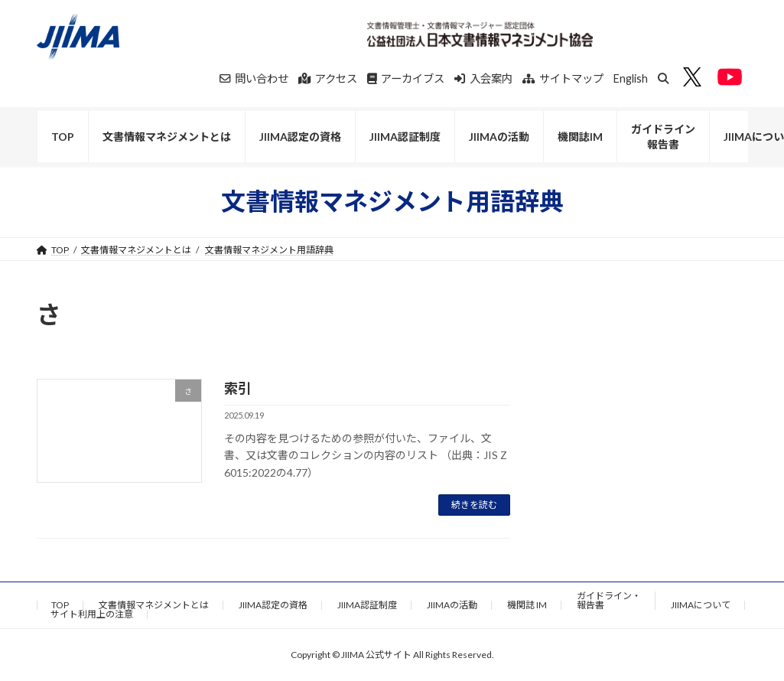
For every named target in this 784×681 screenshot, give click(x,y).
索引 (238, 388)
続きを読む (474, 505)
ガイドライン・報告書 (609, 600)
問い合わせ (254, 78)
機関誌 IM (527, 605)
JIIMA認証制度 (367, 605)
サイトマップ (563, 78)
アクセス (328, 78)
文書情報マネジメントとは (136, 250)
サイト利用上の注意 (92, 614)
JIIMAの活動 (452, 605)
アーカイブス (406, 78)
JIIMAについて (701, 605)
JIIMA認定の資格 (273, 605)
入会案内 (483, 78)
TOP (60, 605)
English (631, 78)
